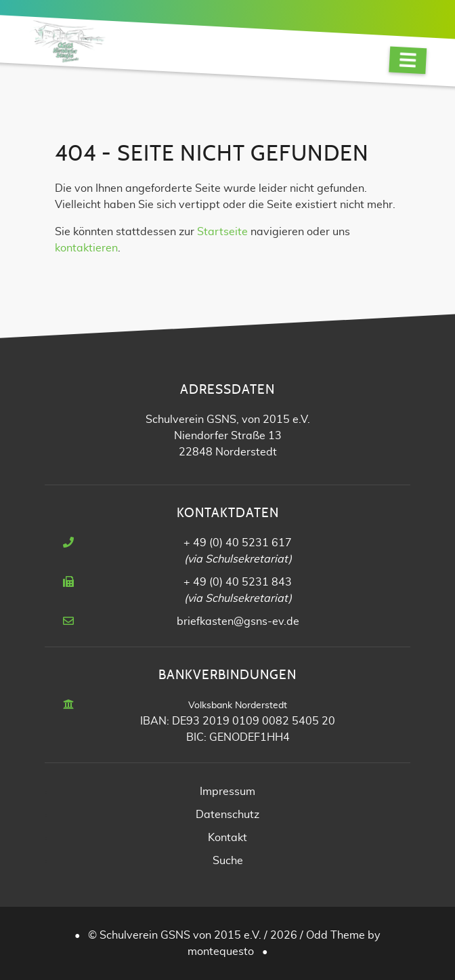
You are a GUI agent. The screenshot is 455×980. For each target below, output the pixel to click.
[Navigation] (408, 60)
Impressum (227, 792)
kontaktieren (86, 248)
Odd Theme (335, 935)
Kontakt (227, 838)
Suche (228, 861)
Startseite (222, 232)
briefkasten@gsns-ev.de (238, 621)
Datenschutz (227, 815)
